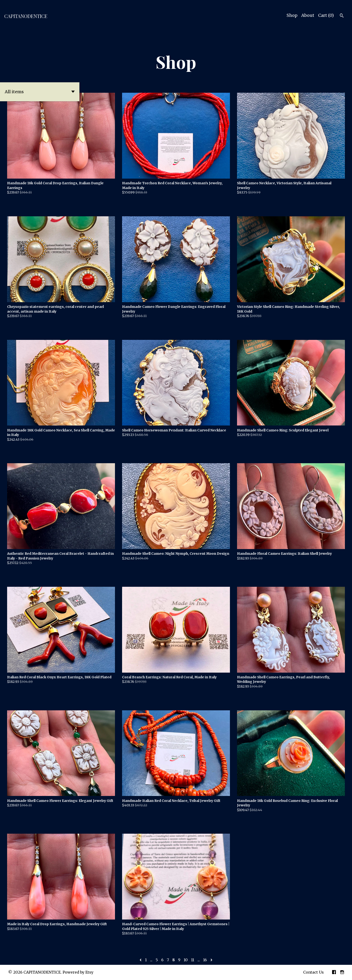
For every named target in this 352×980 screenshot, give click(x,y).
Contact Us (313, 972)
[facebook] (334, 972)
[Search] (342, 16)
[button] (40, 92)
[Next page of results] (211, 960)
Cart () (326, 15)
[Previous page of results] (141, 960)
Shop (292, 15)
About (308, 15)
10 (186, 960)
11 (193, 960)
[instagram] (342, 972)
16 (205, 960)
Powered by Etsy (78, 972)
